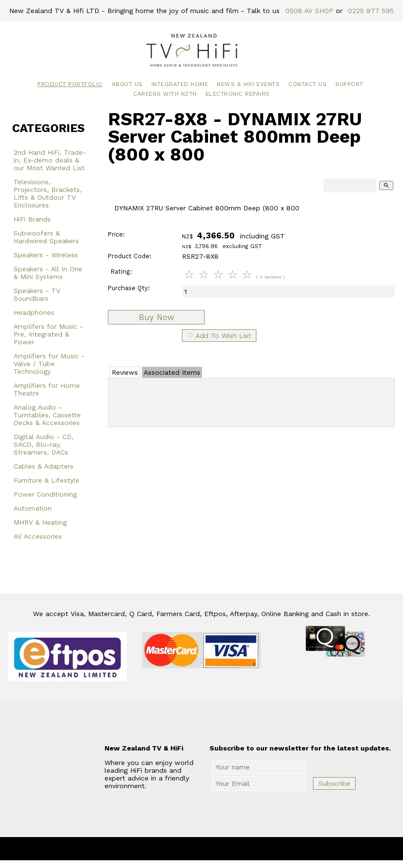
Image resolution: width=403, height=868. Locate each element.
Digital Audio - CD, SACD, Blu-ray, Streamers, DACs (44, 444)
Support (349, 84)
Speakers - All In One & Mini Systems (48, 273)
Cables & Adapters (44, 466)
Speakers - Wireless (46, 255)
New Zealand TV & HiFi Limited (227, 849)
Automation (33, 508)
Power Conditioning (45, 494)
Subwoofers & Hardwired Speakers (46, 237)
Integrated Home (180, 84)
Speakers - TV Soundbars (37, 294)
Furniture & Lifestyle (46, 480)
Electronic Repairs (238, 94)
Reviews (125, 372)
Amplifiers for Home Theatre (47, 389)
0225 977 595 (371, 11)
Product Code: (130, 256)
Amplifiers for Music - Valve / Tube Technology (49, 364)
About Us (127, 84)
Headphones (34, 312)
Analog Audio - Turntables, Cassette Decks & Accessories (47, 415)
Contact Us (307, 84)
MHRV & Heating (40, 522)
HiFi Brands (32, 219)
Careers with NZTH (165, 94)
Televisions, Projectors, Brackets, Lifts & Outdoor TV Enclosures (48, 193)
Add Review (251, 400)
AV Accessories (38, 536)
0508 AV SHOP (309, 11)
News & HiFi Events (248, 84)
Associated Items (172, 372)
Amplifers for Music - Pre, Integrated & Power (48, 334)
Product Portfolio (70, 84)
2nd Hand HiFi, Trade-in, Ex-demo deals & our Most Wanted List (50, 160)
